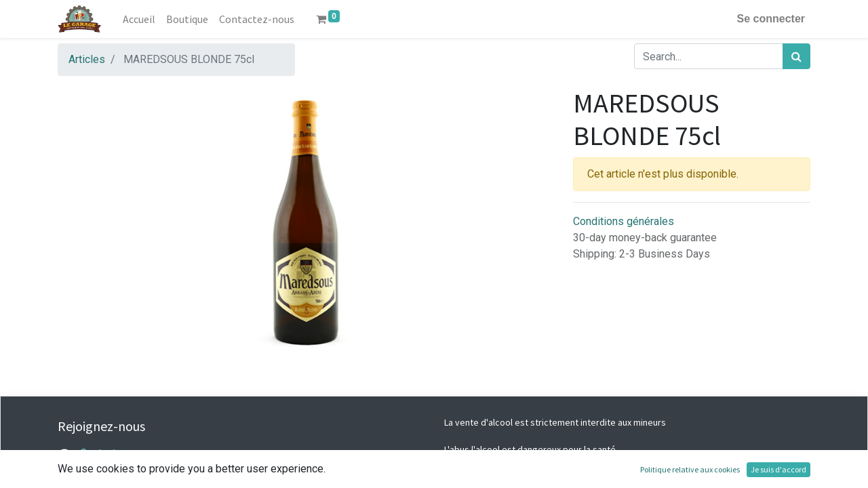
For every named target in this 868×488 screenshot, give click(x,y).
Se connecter (771, 19)
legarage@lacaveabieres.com (150, 469)
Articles (87, 59)
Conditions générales (624, 221)
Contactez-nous (118, 453)
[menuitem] (139, 19)
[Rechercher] (796, 56)
